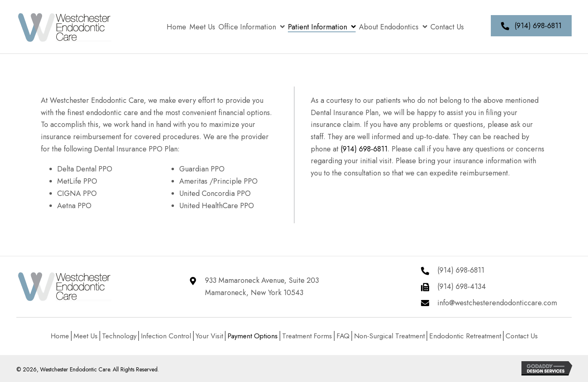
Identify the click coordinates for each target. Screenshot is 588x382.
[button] (531, 26)
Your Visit (209, 336)
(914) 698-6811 (364, 149)
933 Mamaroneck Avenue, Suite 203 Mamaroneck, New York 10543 (262, 286)
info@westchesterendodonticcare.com (497, 303)
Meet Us (86, 336)
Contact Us (522, 336)
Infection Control (166, 336)
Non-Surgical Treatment (389, 336)
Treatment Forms (307, 336)
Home (60, 336)
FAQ (343, 336)
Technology (119, 336)
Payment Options (253, 336)
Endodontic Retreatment (465, 336)
